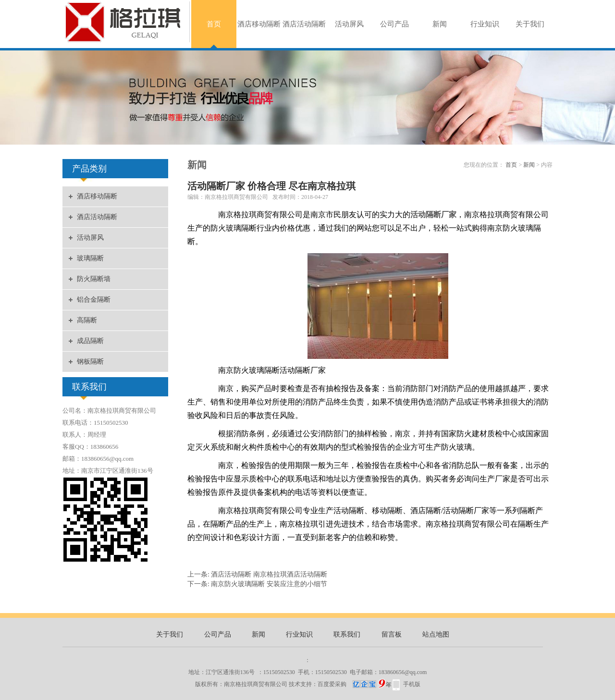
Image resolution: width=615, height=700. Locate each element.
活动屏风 (349, 24)
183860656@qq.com (403, 672)
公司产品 (394, 24)
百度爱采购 (354, 684)
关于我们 (530, 24)
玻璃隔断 (90, 258)
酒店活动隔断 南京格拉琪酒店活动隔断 (269, 574)
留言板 (392, 634)
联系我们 (347, 634)
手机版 (412, 684)
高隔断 (87, 320)
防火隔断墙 (94, 279)
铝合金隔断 (94, 300)
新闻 (440, 24)
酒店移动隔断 (259, 24)
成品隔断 (90, 341)
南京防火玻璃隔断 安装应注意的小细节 (269, 584)
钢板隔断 (90, 362)
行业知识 (485, 24)
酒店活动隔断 (304, 24)
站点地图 (436, 634)
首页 (214, 24)
